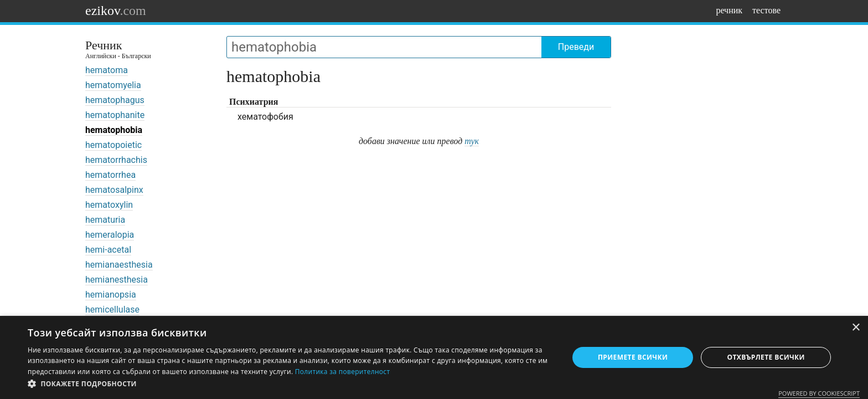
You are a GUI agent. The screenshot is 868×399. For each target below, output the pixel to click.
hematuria (105, 220)
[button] (290, 384)
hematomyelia (113, 85)
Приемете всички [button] (633, 357)
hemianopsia (111, 295)
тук (472, 141)
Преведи (576, 47)
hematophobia (114, 130)
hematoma (107, 70)
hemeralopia (110, 235)
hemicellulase (112, 310)
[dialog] (434, 357)
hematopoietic (113, 145)
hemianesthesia (117, 280)
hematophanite (115, 115)
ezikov (116, 11)
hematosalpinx (114, 190)
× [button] (856, 328)
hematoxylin (109, 205)
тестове (766, 10)
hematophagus (115, 100)
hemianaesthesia (119, 265)
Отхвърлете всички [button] (766, 357)
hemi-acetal (108, 250)
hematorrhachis (116, 160)
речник (729, 10)
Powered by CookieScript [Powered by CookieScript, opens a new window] (819, 393)
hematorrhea (110, 175)
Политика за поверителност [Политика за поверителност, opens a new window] (343, 372)
